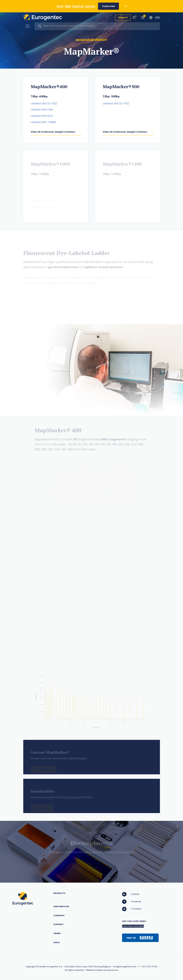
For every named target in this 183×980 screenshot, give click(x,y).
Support (123, 17)
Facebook (132, 902)
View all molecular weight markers (53, 134)
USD (157, 18)
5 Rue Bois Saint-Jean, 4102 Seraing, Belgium (88, 967)
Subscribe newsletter (133, 926)
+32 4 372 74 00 (149, 967)
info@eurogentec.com (125, 967)
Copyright (30, 967)
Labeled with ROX (42, 117)
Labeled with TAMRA (43, 123)
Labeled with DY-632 (44, 104)
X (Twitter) (132, 909)
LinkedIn (131, 894)
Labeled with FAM (42, 110)
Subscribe (108, 6)
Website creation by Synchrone (102, 970)
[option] (91, 370)
